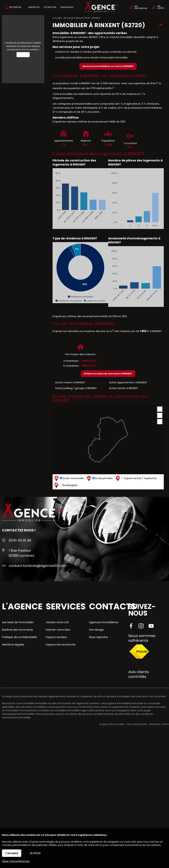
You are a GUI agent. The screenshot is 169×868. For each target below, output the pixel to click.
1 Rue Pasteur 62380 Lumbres (22, 553)
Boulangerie (66, 485)
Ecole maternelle (69, 478)
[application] (80, 199)
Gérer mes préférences (16, 861)
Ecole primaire (99, 478)
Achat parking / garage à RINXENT (76, 388)
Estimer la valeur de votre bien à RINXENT (108, 374)
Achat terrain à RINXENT (124, 388)
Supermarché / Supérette (136, 478)
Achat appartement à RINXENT (128, 382)
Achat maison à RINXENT (70, 382)
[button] (80, 297)
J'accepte (12, 853)
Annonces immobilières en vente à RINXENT (108, 66)
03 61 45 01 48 (20, 540)
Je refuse (35, 853)
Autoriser (23, 55)
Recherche (13, 7)
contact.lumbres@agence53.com (37, 566)
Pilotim (165, 724)
